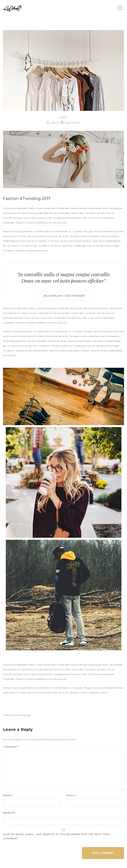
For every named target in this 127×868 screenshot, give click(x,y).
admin (53, 123)
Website (9, 813)
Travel (63, 117)
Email (71, 795)
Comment (11, 747)
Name (8, 795)
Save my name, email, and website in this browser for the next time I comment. (57, 836)
